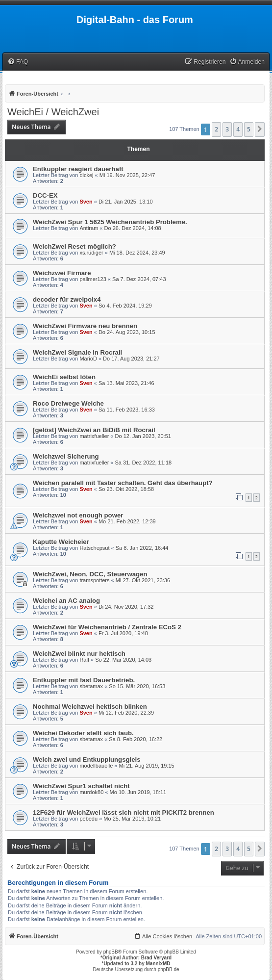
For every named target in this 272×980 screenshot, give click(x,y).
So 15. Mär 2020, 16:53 (137, 686)
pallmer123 (93, 279)
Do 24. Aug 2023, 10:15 (127, 332)
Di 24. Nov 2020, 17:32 (126, 607)
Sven (86, 202)
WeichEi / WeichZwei (53, 112)
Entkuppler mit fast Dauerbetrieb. (84, 680)
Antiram (89, 228)
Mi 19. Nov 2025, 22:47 (127, 175)
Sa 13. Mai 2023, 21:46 (126, 383)
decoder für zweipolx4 (67, 299)
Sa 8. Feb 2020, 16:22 (136, 739)
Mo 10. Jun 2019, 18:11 (138, 792)
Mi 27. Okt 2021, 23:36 (143, 580)
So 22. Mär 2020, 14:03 (123, 660)
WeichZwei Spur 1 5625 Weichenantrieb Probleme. (110, 222)
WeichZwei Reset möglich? (74, 246)
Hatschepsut (94, 548)
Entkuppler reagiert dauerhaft (78, 169)
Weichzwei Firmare (62, 273)
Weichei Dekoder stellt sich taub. (83, 733)
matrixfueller (94, 436)
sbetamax (91, 686)
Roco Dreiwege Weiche (68, 403)
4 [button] (238, 129)
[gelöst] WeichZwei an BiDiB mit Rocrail (94, 430)
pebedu (88, 819)
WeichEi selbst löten (64, 377)
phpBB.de (169, 969)
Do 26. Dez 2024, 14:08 (133, 228)
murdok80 (91, 792)
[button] (260, 129)
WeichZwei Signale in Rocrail (77, 352)
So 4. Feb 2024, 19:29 (125, 306)
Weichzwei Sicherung (66, 456)
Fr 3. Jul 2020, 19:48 (123, 633)
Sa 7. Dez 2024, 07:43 (139, 279)
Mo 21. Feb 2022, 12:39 (127, 521)
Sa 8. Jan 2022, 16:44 (142, 548)
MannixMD (158, 964)
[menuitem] (18, 62)
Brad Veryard (156, 958)
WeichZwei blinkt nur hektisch (79, 654)
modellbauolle (96, 766)
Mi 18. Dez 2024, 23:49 (137, 253)
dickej (86, 175)
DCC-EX (45, 195)
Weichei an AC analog (66, 601)
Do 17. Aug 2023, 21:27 (131, 359)
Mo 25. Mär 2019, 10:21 (132, 819)
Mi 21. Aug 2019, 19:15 (147, 766)
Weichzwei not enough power (78, 515)
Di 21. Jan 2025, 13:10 (126, 202)
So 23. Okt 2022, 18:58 (126, 489)
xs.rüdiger (91, 253)
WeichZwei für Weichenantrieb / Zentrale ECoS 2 (107, 627)
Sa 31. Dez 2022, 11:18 (144, 463)
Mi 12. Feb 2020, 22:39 (126, 713)
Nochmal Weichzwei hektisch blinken (90, 707)
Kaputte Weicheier (61, 542)
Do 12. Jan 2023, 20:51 (143, 436)
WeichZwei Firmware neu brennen (85, 326)
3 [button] (227, 129)
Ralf (84, 660)
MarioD (88, 359)
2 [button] (216, 129)
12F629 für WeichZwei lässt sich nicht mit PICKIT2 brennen (124, 812)
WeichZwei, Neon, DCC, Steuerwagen (90, 574)
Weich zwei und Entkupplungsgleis (87, 760)
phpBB (111, 952)
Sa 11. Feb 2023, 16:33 (127, 410)
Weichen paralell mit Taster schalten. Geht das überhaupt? (123, 483)
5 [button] (249, 129)
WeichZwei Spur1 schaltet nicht (81, 786)
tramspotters (94, 580)
